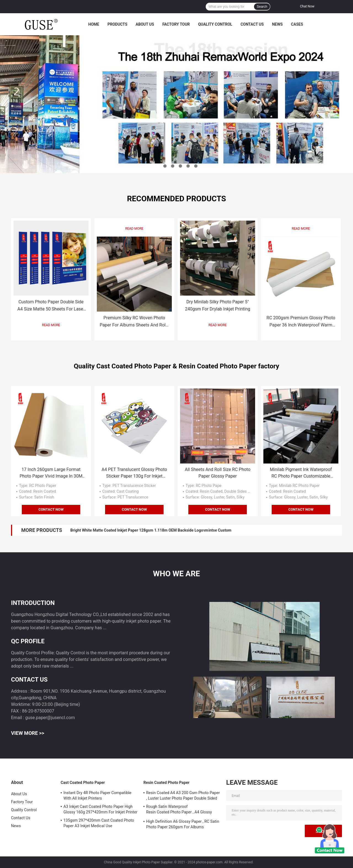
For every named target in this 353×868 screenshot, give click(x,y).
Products (117, 24)
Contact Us (252, 24)
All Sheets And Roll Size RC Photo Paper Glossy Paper (218, 473)
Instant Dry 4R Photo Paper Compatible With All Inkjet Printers (97, 795)
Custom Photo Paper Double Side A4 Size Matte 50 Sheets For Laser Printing (51, 306)
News (277, 24)
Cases (297, 24)
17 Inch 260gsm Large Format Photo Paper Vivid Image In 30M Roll (51, 473)
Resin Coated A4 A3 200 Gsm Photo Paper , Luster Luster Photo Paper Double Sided (183, 795)
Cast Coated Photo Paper (83, 783)
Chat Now (307, 6)
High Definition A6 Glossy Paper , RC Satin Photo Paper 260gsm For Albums (183, 824)
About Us (145, 24)
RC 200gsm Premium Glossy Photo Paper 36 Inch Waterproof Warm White (301, 322)
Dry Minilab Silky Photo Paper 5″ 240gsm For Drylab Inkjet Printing (218, 305)
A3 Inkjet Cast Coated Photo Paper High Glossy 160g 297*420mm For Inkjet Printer (100, 809)
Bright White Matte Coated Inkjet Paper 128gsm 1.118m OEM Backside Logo (137, 530)
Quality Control (215, 24)
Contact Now (51, 509)
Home (94, 24)
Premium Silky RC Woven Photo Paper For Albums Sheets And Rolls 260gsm (134, 322)
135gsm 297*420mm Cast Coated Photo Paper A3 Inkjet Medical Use (99, 823)
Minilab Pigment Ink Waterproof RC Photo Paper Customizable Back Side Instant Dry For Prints (301, 473)
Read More (51, 325)
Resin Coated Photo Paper (166, 783)
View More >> (28, 733)
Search (262, 7)
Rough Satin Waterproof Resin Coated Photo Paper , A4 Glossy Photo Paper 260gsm (179, 810)
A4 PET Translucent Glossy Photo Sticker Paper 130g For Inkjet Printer (134, 473)
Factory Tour (176, 24)
